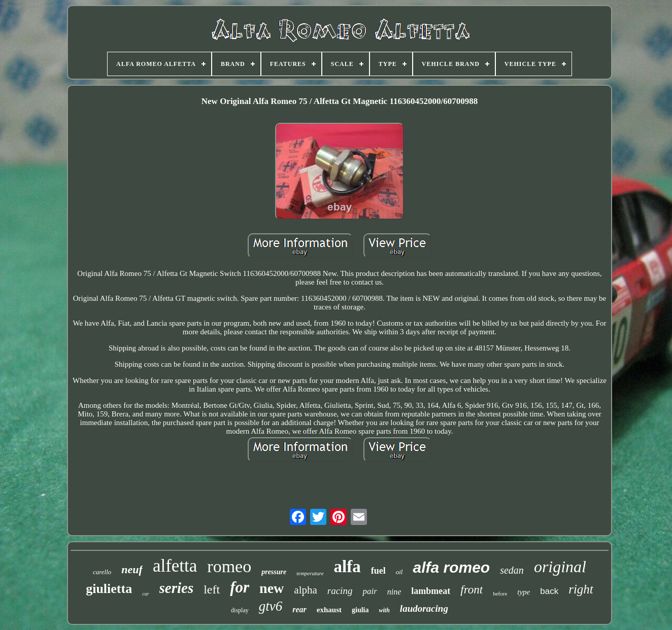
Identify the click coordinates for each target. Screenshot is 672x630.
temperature (310, 573)
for (240, 587)
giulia (360, 610)
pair (369, 591)
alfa (347, 567)
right (581, 589)
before (500, 593)
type (524, 592)
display (240, 610)
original (560, 567)
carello (102, 572)
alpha (305, 590)
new (272, 588)
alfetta (175, 566)
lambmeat (431, 591)
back (549, 591)
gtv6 (271, 606)
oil (399, 572)
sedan (512, 570)
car (145, 594)
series (177, 588)
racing (340, 591)
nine (394, 592)
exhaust (329, 610)
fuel (378, 571)
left (212, 589)
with (384, 610)
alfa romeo (451, 567)
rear (299, 609)
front (472, 590)
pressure (274, 572)
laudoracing (424, 608)
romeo (229, 566)
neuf (132, 569)
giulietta (109, 589)
